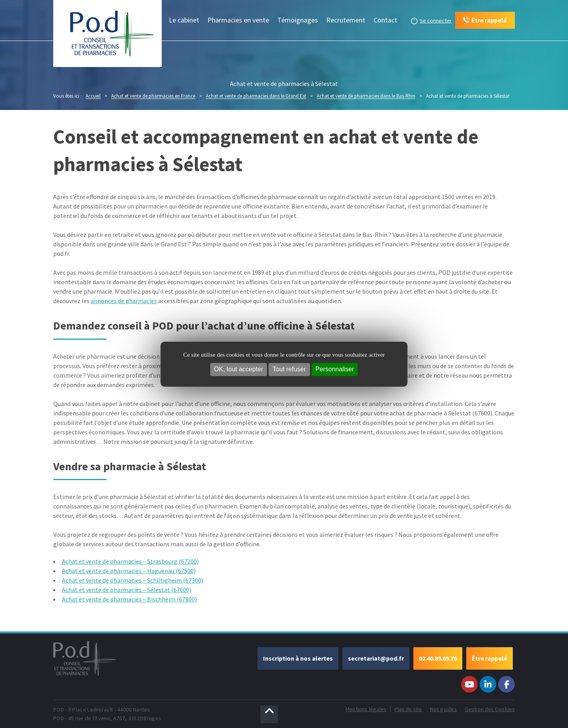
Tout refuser (289, 369)
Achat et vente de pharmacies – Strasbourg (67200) (130, 561)
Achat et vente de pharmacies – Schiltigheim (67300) (133, 580)
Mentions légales (366, 709)
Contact (385, 20)
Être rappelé (490, 658)
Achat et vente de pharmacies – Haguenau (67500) (129, 571)
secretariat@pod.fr (376, 658)
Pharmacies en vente (238, 20)
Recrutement (346, 20)
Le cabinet (184, 20)
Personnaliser (335, 369)
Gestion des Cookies (490, 709)
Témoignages (298, 20)
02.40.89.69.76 (438, 658)
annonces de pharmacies (124, 301)
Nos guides (443, 709)
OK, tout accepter (239, 369)
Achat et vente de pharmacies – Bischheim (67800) (129, 599)
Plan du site (408, 709)
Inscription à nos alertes (298, 658)
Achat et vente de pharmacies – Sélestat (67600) (127, 590)
